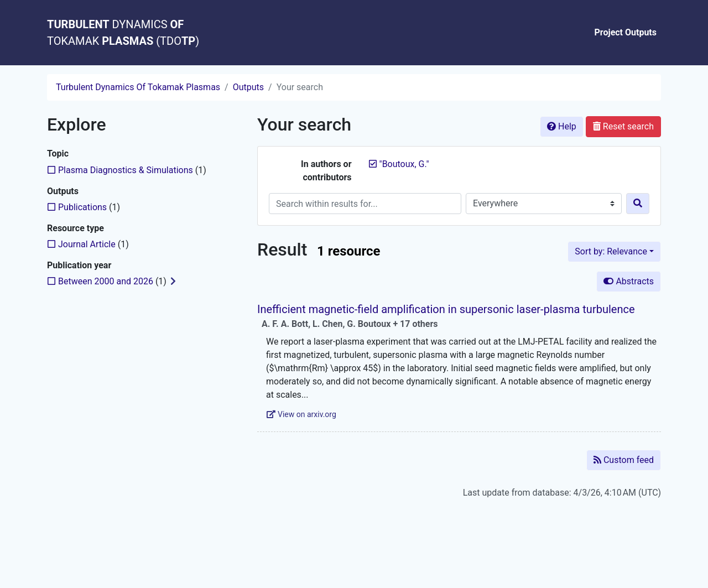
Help (562, 126)
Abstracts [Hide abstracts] (629, 281)
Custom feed (624, 460)
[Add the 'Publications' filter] (82, 207)
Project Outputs (626, 32)
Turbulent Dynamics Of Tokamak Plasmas (138, 87)
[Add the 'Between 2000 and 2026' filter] (106, 281)
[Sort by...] (614, 252)
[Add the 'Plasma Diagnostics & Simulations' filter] (126, 170)
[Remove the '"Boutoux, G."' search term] (404, 164)
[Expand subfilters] (173, 282)
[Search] (638, 204)
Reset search (623, 126)
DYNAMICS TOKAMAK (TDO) (123, 33)
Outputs (248, 87)
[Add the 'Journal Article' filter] (87, 244)
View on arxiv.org (301, 414)
